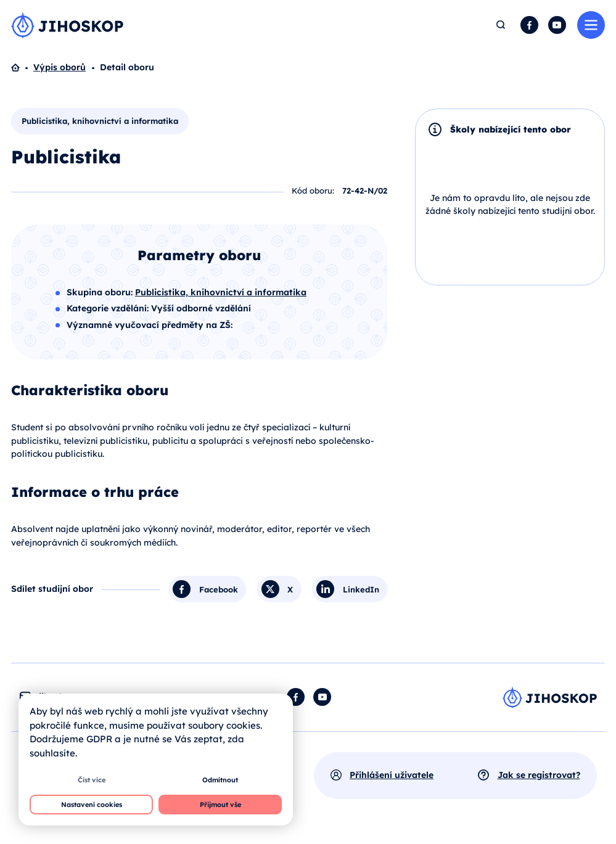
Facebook (529, 25)
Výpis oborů (60, 67)
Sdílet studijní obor (52, 589)
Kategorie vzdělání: (109, 308)
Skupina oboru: (101, 292)
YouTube (557, 25)
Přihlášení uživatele (392, 775)
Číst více (92, 780)
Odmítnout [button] (220, 780)
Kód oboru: (313, 191)
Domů (22, 68)
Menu (591, 25)
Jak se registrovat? (539, 775)
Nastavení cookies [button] (92, 805)
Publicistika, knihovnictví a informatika (100, 121)
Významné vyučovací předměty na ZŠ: (150, 325)
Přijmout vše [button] (220, 805)
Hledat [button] (501, 25)
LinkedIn (361, 589)
